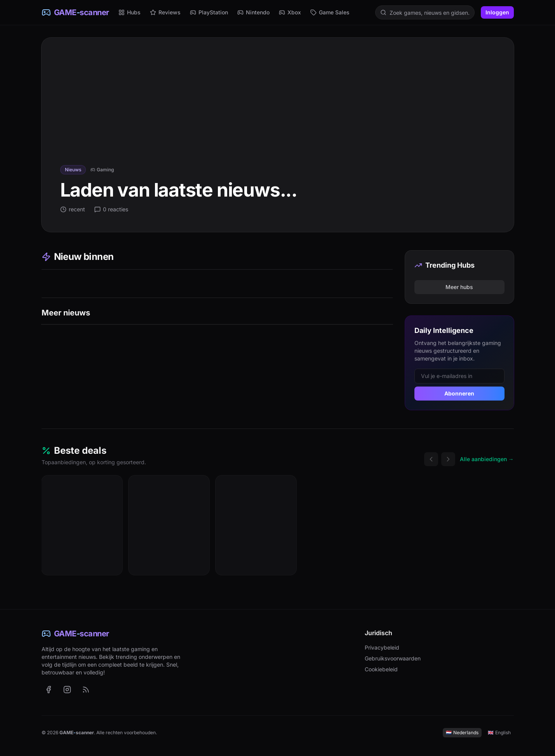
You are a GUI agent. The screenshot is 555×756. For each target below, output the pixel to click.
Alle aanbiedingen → (487, 459)
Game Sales (330, 12)
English (499, 732)
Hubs (130, 12)
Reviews (165, 12)
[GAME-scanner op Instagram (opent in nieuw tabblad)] (67, 690)
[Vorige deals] (431, 459)
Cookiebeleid (381, 669)
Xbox (290, 12)
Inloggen (497, 12)
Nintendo (253, 12)
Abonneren (459, 393)
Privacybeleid (382, 647)
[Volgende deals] (448, 459)
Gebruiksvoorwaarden (393, 658)
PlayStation (209, 12)
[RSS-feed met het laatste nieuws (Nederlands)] (86, 690)
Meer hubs (459, 287)
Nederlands (462, 732)
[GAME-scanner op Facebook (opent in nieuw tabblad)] (49, 690)
